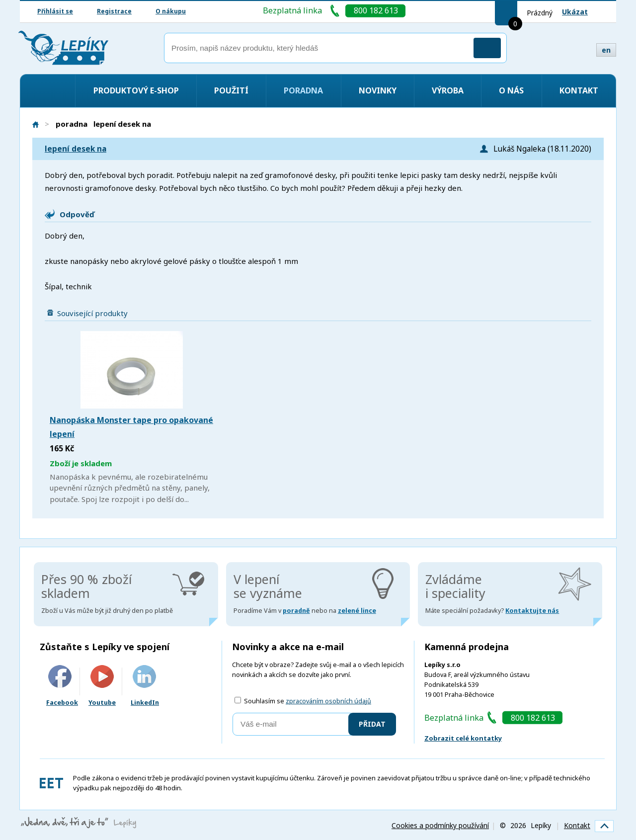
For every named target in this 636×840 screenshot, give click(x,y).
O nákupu (171, 11)
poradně (296, 611)
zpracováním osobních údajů (328, 701)
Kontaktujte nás (532, 611)
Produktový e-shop (136, 90)
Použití (231, 90)
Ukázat (575, 12)
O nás (511, 90)
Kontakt (579, 90)
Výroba (448, 90)
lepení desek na (76, 149)
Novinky (378, 90)
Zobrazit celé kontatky (463, 738)
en (606, 50)
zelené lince (357, 611)
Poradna (303, 90)
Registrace (114, 11)
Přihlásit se (55, 11)
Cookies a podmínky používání (440, 825)
